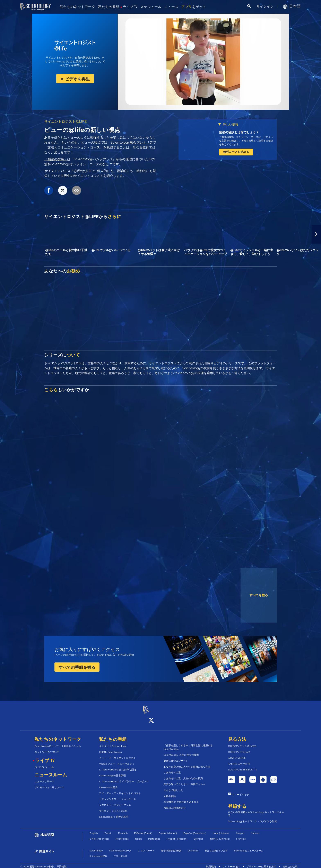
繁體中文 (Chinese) (220, 835)
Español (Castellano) (195, 830)
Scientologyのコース (120, 847)
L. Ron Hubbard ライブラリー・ (124, 778)
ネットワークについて (47, 748)
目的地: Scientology (111, 748)
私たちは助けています (216, 847)
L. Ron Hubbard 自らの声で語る (118, 766)
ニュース (171, 7)
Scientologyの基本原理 (112, 772)
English (94, 830)
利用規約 (211, 863)
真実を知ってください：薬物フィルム (184, 781)
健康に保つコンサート (176, 757)
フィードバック (241, 791)
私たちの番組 (109, 7)
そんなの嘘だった (173, 786)
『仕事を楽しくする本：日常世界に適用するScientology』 (188, 744)
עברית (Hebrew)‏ (221, 830)
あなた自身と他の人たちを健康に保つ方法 (187, 763)
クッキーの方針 (231, 863)
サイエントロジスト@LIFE (66, 121)
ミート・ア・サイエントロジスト (118, 754)
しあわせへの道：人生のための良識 (183, 775)
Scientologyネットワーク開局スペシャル (58, 742)
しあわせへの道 (172, 769)
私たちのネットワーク (77, 7)
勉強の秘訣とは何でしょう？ (239, 132)
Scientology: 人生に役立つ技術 (181, 751)
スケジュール (151, 7)
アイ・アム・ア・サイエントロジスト (120, 790)
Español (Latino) (168, 830)
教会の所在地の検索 (171, 847)
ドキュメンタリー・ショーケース (118, 795)
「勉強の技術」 (56, 159)
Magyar (240, 830)
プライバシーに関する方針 (261, 863)
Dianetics (193, 847)
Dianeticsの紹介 (109, 784)
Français (241, 835)
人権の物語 (170, 792)
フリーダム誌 (120, 852)
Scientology (96, 847)
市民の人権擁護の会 (175, 804)
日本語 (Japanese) (99, 835)
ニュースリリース (44, 778)
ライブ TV (130, 7)
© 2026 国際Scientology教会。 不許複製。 (45, 863)
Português (154, 835)
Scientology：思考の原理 (114, 813)
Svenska (198, 835)
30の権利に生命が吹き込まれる (181, 798)
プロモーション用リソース (49, 784)
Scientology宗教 (98, 852)
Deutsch (123, 830)
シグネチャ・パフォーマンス (115, 801)
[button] (316, 234)
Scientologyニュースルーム (248, 847)
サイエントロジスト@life (113, 807)
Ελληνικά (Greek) (143, 830)
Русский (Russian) (177, 835)
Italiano (255, 830)
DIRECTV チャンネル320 (242, 742)
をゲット (194, 7)
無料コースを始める (236, 152)
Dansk (108, 830)
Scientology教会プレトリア (132, 142)
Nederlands (122, 835)
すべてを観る (259, 595)
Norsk (138, 835)
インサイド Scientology (113, 742)
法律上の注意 (290, 863)
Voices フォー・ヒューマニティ (117, 760)
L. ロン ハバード (146, 847)
